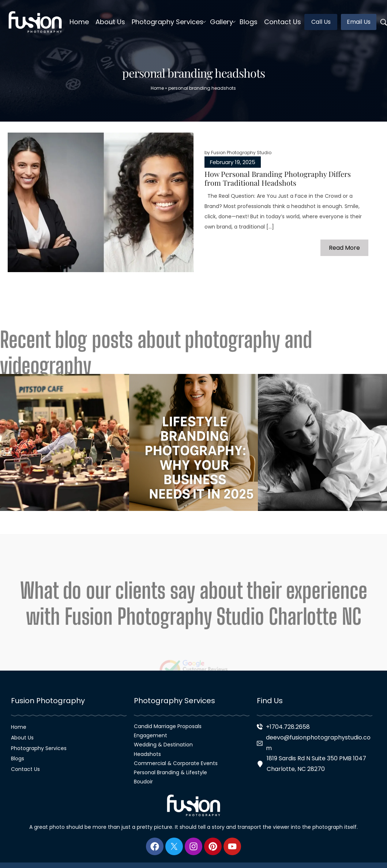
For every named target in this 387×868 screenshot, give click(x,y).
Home (157, 88)
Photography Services (39, 748)
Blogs (18, 758)
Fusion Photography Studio (241, 153)
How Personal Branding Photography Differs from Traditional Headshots (278, 178)
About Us (22, 738)
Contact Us (25, 769)
